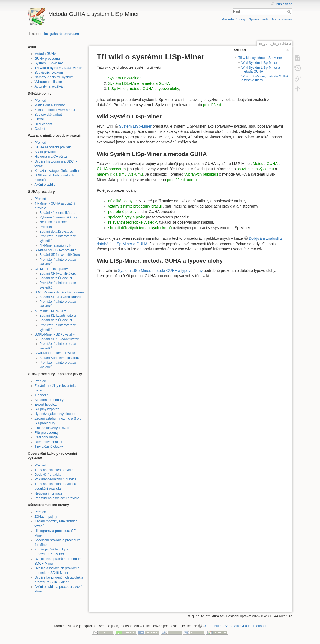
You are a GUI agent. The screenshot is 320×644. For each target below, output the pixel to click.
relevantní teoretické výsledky (134, 222)
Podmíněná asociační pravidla (57, 498)
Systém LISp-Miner (49, 63)
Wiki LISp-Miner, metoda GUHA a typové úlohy (265, 78)
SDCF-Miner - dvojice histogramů (59, 292)
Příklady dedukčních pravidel (56, 479)
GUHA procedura (47, 59)
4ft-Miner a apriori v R (56, 245)
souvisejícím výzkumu (255, 169)
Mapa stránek (282, 19)
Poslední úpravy (234, 19)
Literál (39, 119)
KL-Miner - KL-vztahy (50, 311)
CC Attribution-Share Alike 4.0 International (235, 626)
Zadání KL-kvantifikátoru (58, 316)
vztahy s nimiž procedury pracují (135, 206)
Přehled (40, 101)
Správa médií (259, 19)
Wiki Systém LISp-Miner (259, 63)
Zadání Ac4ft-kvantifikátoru (59, 358)
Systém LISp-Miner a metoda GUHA (139, 83)
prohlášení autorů (182, 180)
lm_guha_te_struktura (61, 34)
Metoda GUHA (46, 54)
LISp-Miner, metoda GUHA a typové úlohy (144, 89)
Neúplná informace (54, 222)
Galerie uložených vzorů (52, 428)
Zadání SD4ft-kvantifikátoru (60, 255)
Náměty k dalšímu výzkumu (55, 77)
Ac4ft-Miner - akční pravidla (55, 353)
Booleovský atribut (48, 115)
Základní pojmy (46, 517)
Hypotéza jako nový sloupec (55, 414)
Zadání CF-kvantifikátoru (58, 274)
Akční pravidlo (45, 185)
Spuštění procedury (49, 400)
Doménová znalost (48, 442)
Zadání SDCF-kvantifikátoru (60, 297)
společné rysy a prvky (127, 217)
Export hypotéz (46, 405)
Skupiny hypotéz (47, 409)
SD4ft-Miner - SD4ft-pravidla (56, 250)
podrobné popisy (122, 212)
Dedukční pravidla (48, 475)
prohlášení (212, 105)
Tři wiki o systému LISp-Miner (58, 68)
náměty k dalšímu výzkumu (120, 174)
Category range (46, 437)
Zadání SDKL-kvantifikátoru (60, 339)
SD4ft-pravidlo (45, 152)
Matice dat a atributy (50, 105)
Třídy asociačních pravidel (54, 470)
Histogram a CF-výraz (51, 157)
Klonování (42, 395)
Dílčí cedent (43, 124)
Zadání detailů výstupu (56, 232)
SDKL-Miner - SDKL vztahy (55, 334)
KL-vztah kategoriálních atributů (58, 171)
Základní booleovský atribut (55, 110)
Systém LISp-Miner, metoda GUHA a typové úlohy (160, 271)
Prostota (46, 227)
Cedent (40, 129)
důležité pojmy (120, 201)
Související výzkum (49, 73)
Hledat (290, 12)
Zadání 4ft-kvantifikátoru (57, 213)
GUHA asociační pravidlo (53, 147)
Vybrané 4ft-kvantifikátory (58, 217)
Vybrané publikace (48, 82)
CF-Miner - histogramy (51, 269)
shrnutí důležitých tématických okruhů (140, 228)
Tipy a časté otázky (49, 447)
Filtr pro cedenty (47, 433)
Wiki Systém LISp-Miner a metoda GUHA (261, 69)
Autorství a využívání (50, 86)
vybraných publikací (201, 174)
